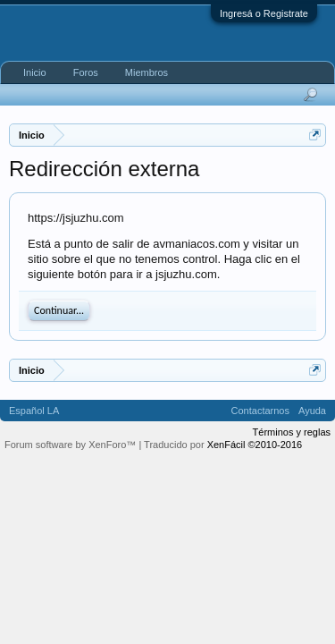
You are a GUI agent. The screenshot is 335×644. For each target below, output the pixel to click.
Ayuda (312, 411)
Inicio (35, 72)
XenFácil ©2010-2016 (255, 445)
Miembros (147, 72)
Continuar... (59, 310)
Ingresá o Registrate (264, 13)
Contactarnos (260, 411)
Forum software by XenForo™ (71, 445)
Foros (86, 72)
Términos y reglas (292, 432)
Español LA (34, 411)
